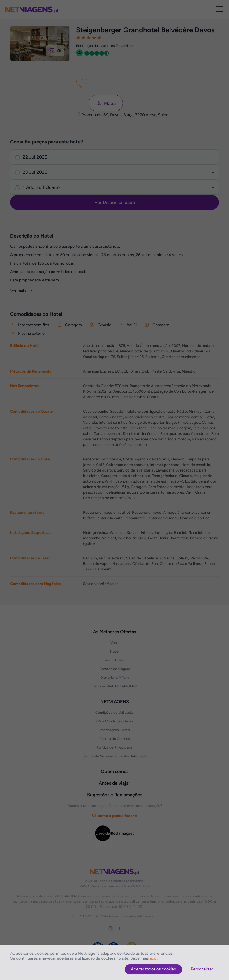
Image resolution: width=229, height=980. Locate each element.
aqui (154, 958)
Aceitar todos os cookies (153, 969)
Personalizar (202, 969)
